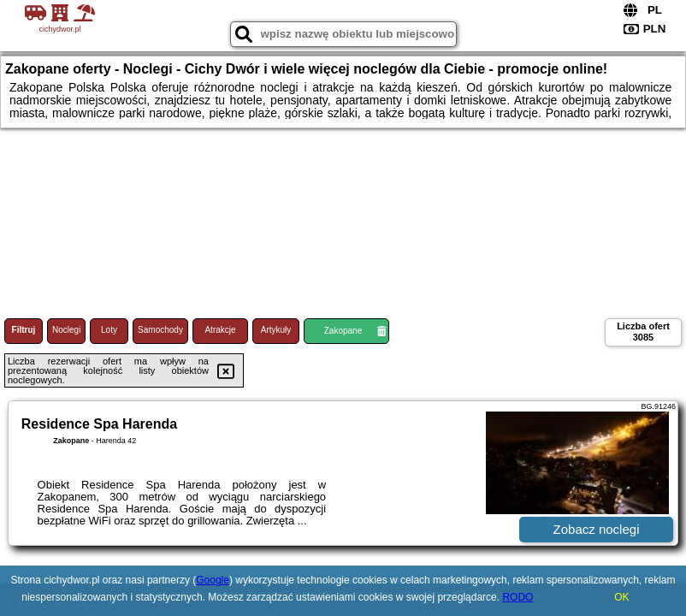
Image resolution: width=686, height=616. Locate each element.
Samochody (160, 330)
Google (213, 580)
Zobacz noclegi (597, 529)
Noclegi (66, 330)
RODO (517, 597)
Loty (109, 330)
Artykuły (276, 330)
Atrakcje (220, 330)
